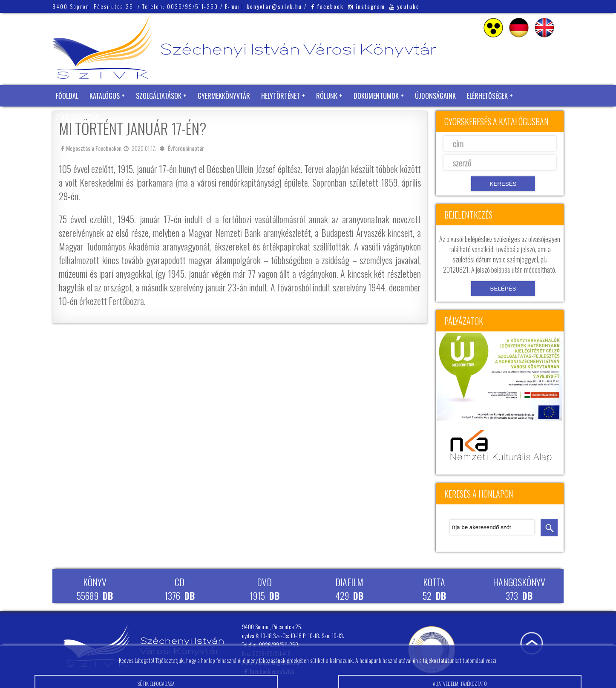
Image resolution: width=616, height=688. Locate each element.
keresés (549, 528)
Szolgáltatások (159, 96)
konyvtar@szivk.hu (274, 6)
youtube (404, 6)
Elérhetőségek (487, 96)
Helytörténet (281, 96)
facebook (327, 6)
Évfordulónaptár (186, 148)
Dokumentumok (376, 96)
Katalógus (105, 96)
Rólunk (327, 96)
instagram (367, 6)
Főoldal (67, 96)
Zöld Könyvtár (78, 117)
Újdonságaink (435, 96)
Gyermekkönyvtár (224, 96)
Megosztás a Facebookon (91, 148)
